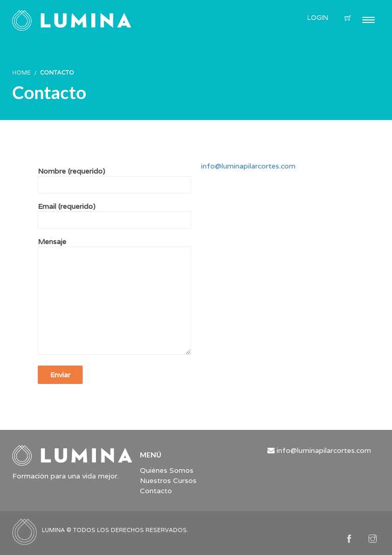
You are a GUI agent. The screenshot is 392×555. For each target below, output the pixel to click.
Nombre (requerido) (114, 178)
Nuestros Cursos (168, 480)
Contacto (156, 491)
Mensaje (114, 297)
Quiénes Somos (167, 470)
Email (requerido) (114, 213)
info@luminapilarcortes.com (248, 166)
